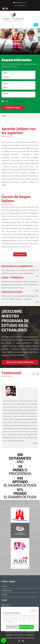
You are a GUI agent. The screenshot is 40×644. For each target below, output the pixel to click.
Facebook (6, 605)
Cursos (5, 586)
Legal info (9, 635)
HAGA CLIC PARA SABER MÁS (20, 362)
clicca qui (10, 622)
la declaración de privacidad (18, 101)
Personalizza (12, 627)
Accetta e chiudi (26, 627)
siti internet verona (29, 638)
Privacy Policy (19, 635)
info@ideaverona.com (20, 3)
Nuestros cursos (20, 254)
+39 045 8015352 (20, 6)
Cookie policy (30, 635)
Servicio (5, 595)
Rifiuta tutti (34, 610)
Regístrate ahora (7, 591)
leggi (37, 302)
